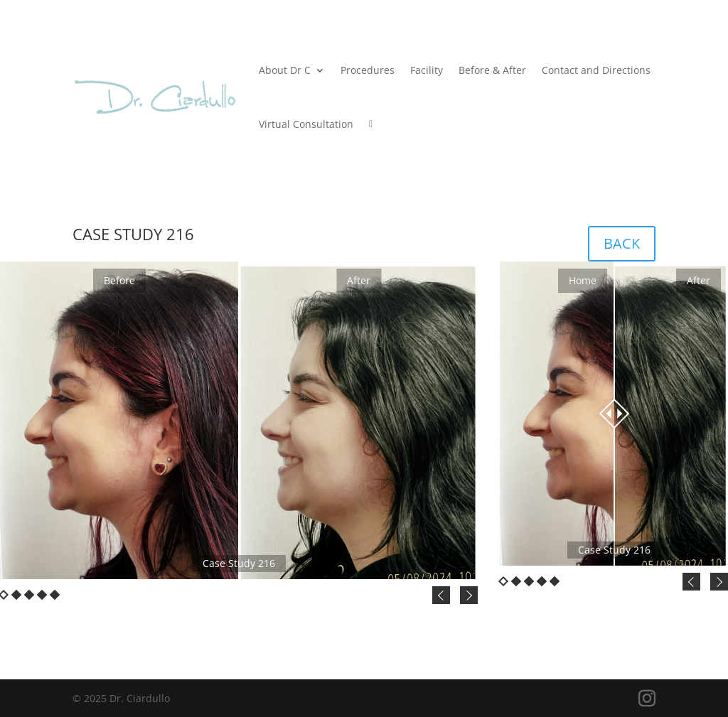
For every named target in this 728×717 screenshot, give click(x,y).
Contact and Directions (596, 70)
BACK (622, 243)
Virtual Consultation (306, 124)
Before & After (492, 70)
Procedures (368, 70)
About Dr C (285, 70)
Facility (427, 70)
